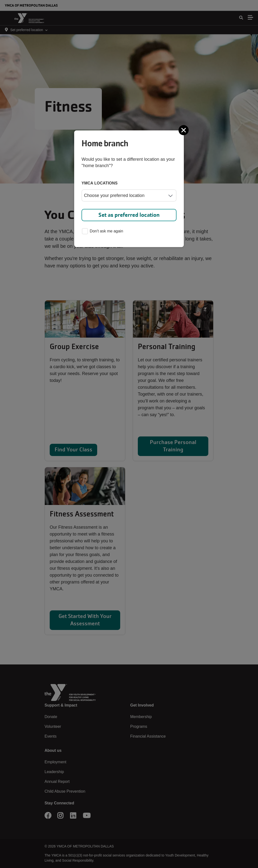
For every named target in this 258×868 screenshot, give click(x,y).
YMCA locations (100, 183)
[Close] (184, 130)
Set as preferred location (129, 215)
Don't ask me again (103, 232)
